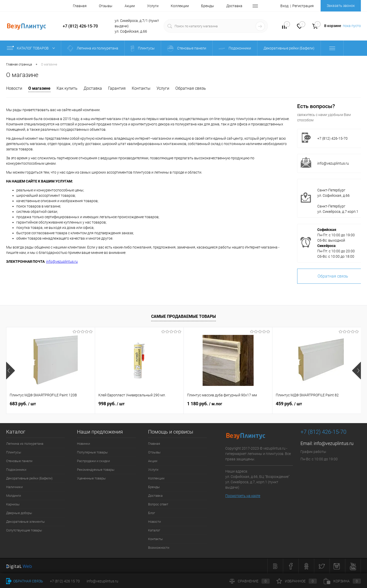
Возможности (159, 548)
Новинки (83, 444)
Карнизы (13, 504)
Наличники (14, 487)
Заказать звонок (341, 6)
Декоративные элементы (25, 522)
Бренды (208, 6)
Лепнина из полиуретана (25, 444)
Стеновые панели (19, 461)
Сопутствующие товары (24, 530)
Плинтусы (14, 452)
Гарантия (117, 88)
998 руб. (112, 404)
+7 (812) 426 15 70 (65, 581)
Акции (130, 6)
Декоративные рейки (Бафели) (29, 478)
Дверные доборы (19, 513)
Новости (14, 88)
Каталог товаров (32, 48)
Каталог (154, 530)
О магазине (39, 88)
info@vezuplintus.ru (62, 262)
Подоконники (16, 470)
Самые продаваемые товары (183, 316)
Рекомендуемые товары (96, 470)
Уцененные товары (91, 478)
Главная (80, 6)
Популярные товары (92, 452)
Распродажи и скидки (93, 461)
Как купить (67, 88)
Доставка (234, 6)
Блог (152, 513)
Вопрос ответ (158, 504)
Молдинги (14, 496)
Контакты (141, 88)
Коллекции (180, 6)
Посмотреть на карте (243, 496)
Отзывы (106, 6)
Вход (284, 6)
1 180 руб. (205, 404)
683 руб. (23, 404)
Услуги (153, 6)
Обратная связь (191, 88)
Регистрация (303, 6)
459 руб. (289, 404)
